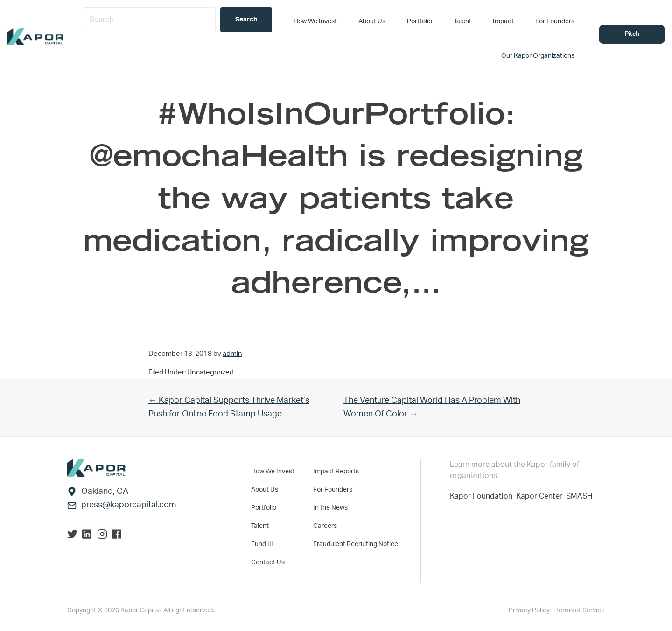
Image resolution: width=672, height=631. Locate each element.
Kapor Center (541, 496)
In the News (330, 508)
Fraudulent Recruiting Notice (356, 544)
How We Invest (273, 472)
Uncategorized (210, 372)
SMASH (579, 496)
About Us (265, 490)
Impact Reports (336, 472)
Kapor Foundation (483, 496)
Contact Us (268, 562)
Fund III (262, 544)
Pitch (632, 34)
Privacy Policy (530, 610)
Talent (260, 526)
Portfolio (264, 508)
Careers (325, 526)
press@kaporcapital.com (129, 505)
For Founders (333, 490)
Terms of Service (580, 610)
